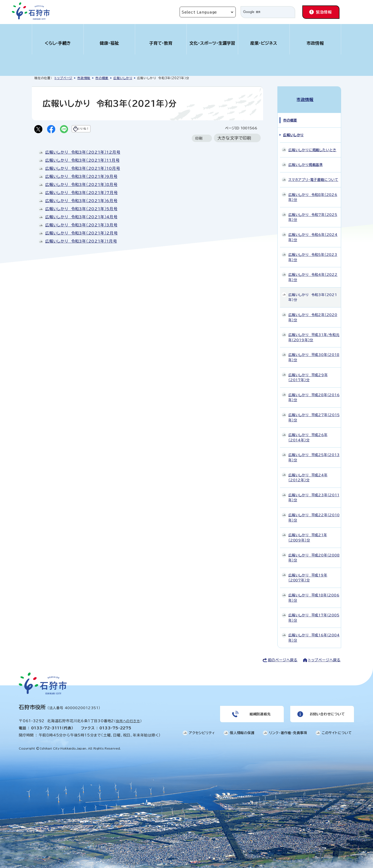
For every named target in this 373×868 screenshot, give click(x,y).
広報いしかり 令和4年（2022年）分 (313, 272)
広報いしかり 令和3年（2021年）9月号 (81, 177)
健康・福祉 (109, 43)
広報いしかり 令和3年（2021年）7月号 (81, 194)
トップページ (63, 78)
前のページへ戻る (283, 655)
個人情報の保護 (242, 730)
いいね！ (93, 130)
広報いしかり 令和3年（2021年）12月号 (83, 153)
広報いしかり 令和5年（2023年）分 (313, 252)
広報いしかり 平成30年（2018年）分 (314, 352)
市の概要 (102, 78)
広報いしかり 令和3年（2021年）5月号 (81, 210)
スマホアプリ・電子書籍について (313, 175)
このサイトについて (337, 730)
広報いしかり (123, 78)
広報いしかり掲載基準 (306, 160)
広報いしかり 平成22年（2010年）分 (314, 513)
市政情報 (315, 43)
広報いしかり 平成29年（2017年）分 (308, 372)
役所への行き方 (128, 716)
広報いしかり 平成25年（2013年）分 (314, 452)
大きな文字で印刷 (234, 139)
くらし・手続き (58, 43)
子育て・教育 (161, 43)
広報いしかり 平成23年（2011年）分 (314, 493)
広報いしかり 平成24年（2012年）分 (308, 472)
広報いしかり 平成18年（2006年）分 (314, 593)
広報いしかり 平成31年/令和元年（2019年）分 (314, 332)
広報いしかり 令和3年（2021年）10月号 (83, 169)
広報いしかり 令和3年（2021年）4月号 (81, 218)
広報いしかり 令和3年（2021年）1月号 (81, 242)
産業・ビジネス (264, 43)
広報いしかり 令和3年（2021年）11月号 (82, 161)
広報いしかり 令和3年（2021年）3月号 (81, 226)
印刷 (199, 139)
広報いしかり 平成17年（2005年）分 (314, 613)
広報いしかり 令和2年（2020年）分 (313, 312)
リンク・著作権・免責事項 (288, 730)
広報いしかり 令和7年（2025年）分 (313, 212)
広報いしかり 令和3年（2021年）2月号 (81, 234)
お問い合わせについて (327, 710)
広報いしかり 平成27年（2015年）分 (314, 412)
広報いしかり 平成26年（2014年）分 (308, 432)
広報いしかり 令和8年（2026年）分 (313, 192)
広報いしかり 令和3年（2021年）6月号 (81, 202)
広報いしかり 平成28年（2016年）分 (314, 392)
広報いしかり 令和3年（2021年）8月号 (81, 185)
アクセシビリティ (202, 730)
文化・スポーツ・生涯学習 (212, 43)
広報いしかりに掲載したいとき (312, 145)
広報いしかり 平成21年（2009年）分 (308, 533)
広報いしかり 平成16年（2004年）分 (314, 633)
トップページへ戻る (324, 655)
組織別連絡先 (260, 710)
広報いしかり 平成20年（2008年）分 (314, 553)
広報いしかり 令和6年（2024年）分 (313, 232)
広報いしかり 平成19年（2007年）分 (308, 573)
